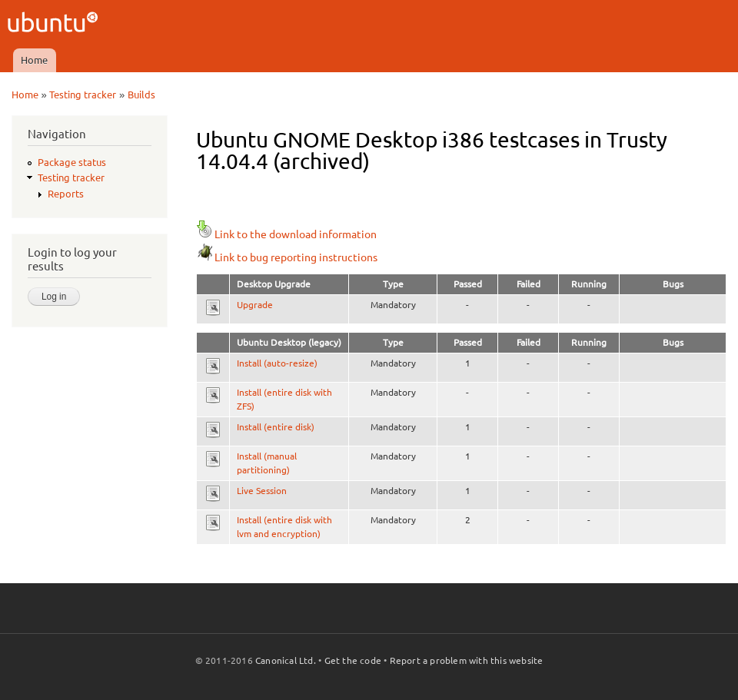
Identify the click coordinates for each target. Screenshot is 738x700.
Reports (66, 194)
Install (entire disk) (276, 427)
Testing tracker (83, 95)
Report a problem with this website (467, 660)
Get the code (353, 660)
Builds (141, 95)
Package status (72, 162)
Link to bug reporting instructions (287, 257)
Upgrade (255, 305)
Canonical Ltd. (286, 660)
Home (34, 60)
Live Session (262, 491)
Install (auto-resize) (277, 363)
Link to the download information (286, 234)
